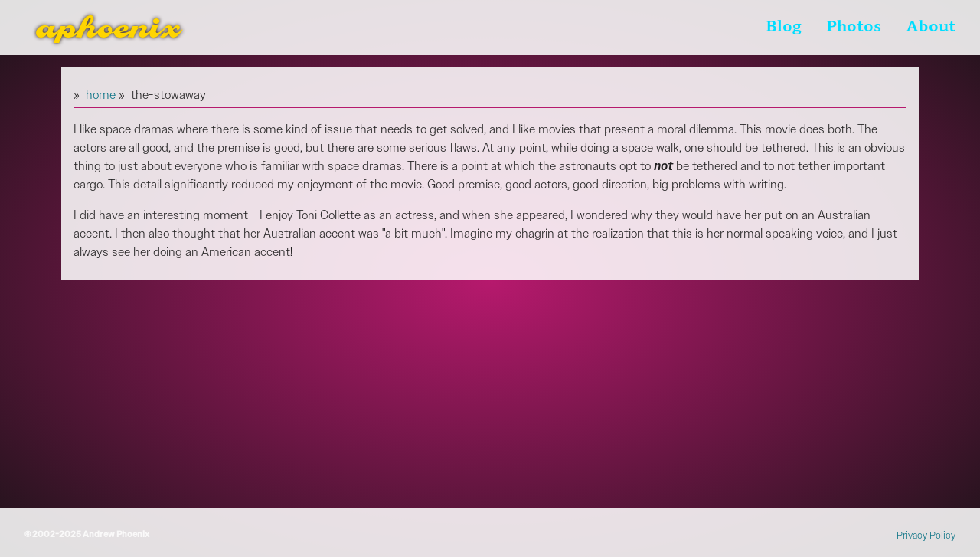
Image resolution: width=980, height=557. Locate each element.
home (101, 95)
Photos (854, 28)
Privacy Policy (926, 535)
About (931, 28)
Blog (784, 28)
